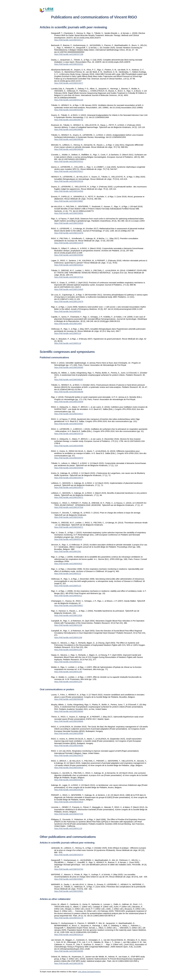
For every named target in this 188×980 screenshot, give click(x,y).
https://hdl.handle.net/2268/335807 (69, 879)
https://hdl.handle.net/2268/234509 (69, 402)
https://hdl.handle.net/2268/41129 (68, 828)
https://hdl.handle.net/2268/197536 (69, 507)
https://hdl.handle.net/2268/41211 (68, 662)
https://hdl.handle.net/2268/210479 (69, 243)
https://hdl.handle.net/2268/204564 (69, 746)
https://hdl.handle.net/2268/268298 (69, 392)
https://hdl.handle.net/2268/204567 (69, 424)
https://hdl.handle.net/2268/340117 (69, 40)
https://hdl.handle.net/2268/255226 (69, 181)
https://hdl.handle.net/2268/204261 (69, 517)
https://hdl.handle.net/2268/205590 (69, 255)
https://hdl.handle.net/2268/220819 (69, 223)
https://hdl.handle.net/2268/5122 (68, 574)
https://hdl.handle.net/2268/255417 (69, 171)
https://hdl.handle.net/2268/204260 (69, 790)
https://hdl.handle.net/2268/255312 (69, 161)
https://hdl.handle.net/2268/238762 (69, 963)
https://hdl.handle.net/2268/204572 (69, 497)
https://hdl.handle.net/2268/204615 (69, 802)
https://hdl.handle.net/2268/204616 (69, 768)
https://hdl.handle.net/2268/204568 (69, 468)
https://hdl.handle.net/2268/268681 (69, 129)
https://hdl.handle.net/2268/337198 (69, 54)
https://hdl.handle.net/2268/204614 (69, 265)
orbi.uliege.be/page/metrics (89, 972)
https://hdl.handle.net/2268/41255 (68, 672)
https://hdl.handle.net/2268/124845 (69, 289)
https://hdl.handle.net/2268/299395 (69, 367)
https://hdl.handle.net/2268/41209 (68, 650)
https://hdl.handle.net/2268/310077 (69, 83)
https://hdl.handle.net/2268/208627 (69, 606)
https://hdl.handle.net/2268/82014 (68, 539)
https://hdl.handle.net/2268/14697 (68, 324)
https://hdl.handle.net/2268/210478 (69, 233)
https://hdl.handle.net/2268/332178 (69, 918)
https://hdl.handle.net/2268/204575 (69, 755)
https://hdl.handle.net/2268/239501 (69, 213)
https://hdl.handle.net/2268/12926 (68, 615)
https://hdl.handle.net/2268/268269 (69, 139)
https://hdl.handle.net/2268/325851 (69, 891)
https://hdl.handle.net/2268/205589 (69, 446)
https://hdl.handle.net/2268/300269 (69, 699)
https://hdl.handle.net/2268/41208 (68, 625)
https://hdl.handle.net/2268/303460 (69, 110)
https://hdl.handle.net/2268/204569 (69, 733)
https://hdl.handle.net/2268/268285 (69, 951)
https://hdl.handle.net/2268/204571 (69, 527)
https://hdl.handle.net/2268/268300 (69, 711)
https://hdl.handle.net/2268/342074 (69, 855)
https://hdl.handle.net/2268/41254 (68, 682)
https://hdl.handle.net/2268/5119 (68, 333)
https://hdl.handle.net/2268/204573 (69, 488)
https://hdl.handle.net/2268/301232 (69, 100)
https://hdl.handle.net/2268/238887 (69, 201)
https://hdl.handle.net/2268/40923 (68, 564)
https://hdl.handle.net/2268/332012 (69, 64)
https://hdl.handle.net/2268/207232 (69, 814)
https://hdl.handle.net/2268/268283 (69, 149)
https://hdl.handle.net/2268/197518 (69, 277)
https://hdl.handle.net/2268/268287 (69, 380)
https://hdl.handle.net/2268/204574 (69, 478)
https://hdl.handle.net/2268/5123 (68, 586)
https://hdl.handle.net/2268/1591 (68, 551)
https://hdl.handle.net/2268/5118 (68, 343)
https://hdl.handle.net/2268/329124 (69, 935)
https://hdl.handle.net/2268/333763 (69, 869)
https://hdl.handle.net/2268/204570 (69, 458)
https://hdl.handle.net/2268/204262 (69, 780)
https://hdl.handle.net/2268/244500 (69, 191)
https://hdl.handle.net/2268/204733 (69, 434)
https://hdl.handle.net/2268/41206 (68, 637)
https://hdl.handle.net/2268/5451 (68, 311)
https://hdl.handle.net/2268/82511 (68, 596)
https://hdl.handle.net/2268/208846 (69, 721)
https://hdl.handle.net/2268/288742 (69, 120)
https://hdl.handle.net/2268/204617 (69, 414)
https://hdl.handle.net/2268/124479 (69, 302)
